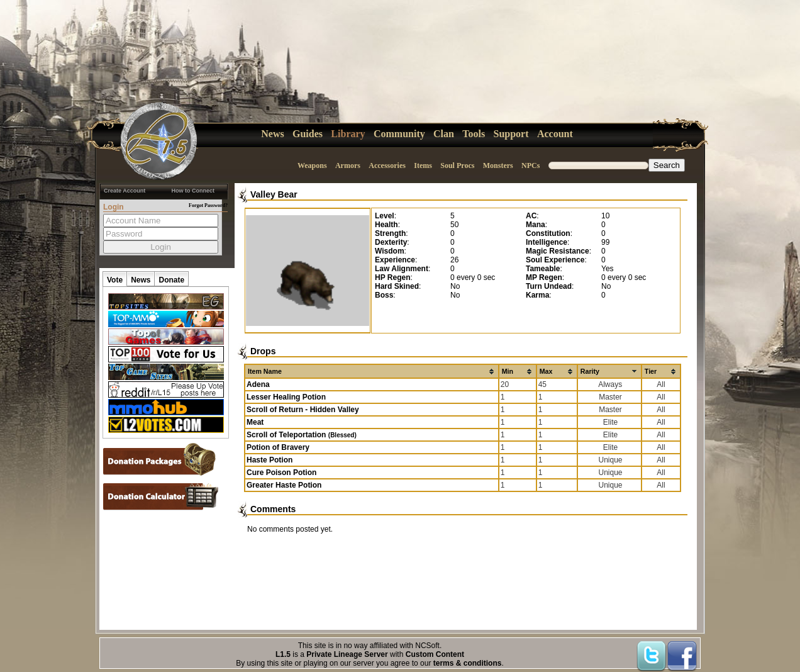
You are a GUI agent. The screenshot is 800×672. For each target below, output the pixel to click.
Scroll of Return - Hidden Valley (303, 410)
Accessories (387, 165)
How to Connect (193, 191)
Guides (308, 134)
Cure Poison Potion (281, 473)
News (272, 134)
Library (348, 134)
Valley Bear (274, 194)
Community (399, 134)
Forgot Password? (208, 205)
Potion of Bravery (278, 447)
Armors (348, 165)
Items (423, 165)
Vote (115, 280)
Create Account (125, 191)
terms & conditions (468, 663)
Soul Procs (457, 165)
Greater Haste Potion (284, 485)
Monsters (498, 165)
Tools (474, 134)
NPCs (531, 165)
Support (511, 134)
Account (555, 134)
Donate (171, 280)
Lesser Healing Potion (286, 397)
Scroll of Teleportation (302, 435)
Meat (255, 422)
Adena (258, 384)
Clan (444, 134)
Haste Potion (269, 460)
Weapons (312, 165)
